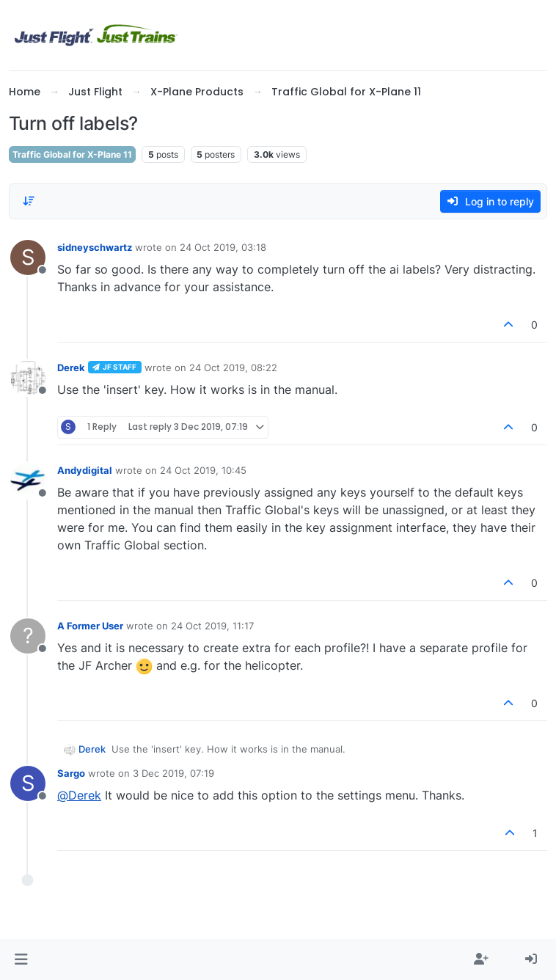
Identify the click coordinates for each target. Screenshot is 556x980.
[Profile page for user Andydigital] (28, 480)
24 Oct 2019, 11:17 (212, 626)
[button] (21, 959)
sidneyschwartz (95, 247)
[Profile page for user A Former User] (28, 636)
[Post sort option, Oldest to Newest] (29, 201)
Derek (71, 367)
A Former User (90, 626)
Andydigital (85, 470)
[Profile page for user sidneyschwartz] (28, 257)
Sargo (71, 773)
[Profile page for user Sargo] (28, 783)
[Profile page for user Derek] (28, 378)
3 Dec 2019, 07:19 (173, 773)
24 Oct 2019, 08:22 (233, 367)
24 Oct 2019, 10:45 (203, 470)
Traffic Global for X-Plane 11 (72, 154)
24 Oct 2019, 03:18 (223, 247)
